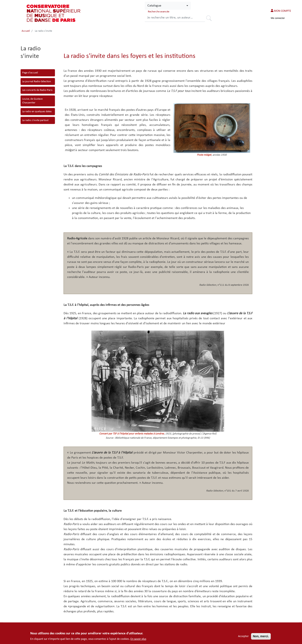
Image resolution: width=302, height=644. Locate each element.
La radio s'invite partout (35, 120)
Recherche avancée (159, 12)
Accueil (26, 31)
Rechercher (210, 19)
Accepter (243, 636)
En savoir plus (138, 639)
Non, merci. (261, 636)
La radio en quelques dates (37, 111)
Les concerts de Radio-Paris (37, 90)
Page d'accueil (30, 73)
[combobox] (168, 6)
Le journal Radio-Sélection (37, 81)
